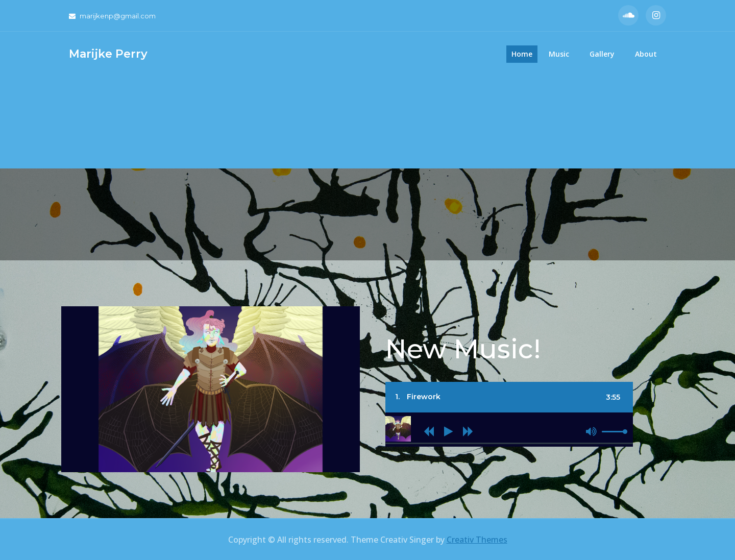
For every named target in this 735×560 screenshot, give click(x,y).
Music (559, 54)
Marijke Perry (108, 54)
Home (522, 54)
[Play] (448, 431)
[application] (509, 439)
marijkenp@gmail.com (112, 16)
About (646, 54)
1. (418, 397)
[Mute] (591, 431)
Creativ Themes (477, 540)
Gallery (602, 54)
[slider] (509, 443)
